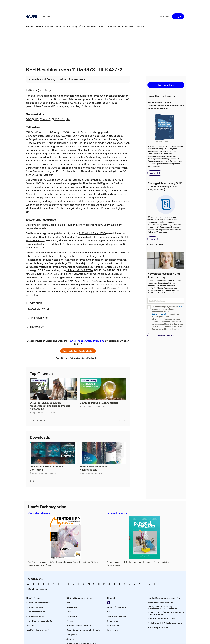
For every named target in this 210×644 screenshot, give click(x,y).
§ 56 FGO (115, 205)
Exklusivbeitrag (39, 381)
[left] (120, 420)
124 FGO (54, 198)
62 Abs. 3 (45, 119)
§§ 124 (95, 292)
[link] (30, 26)
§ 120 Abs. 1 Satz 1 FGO (92, 233)
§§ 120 (55, 119)
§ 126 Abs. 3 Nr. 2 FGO (81, 281)
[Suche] (165, 16)
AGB (181, 307)
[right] (124, 420)
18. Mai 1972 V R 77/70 (80, 270)
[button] (178, 16)
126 (68, 119)
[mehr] (141, 26)
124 (62, 119)
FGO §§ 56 (32, 119)
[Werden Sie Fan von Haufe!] (109, 603)
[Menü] (47, 16)
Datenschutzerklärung (161, 314)
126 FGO (105, 292)
